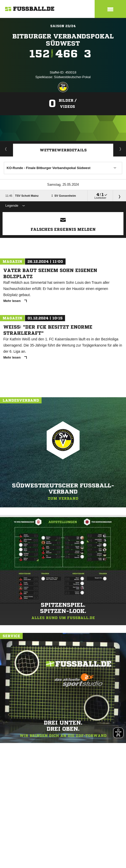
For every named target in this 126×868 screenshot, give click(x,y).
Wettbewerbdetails (63, 150)
